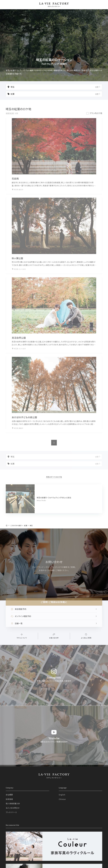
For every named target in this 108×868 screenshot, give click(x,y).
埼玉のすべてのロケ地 (54, 479)
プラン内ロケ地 (96, 116)
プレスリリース (11, 812)
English (62, 795)
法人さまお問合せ (13, 808)
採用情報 (9, 799)
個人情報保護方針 (13, 803)
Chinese (62, 799)
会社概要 (9, 795)
